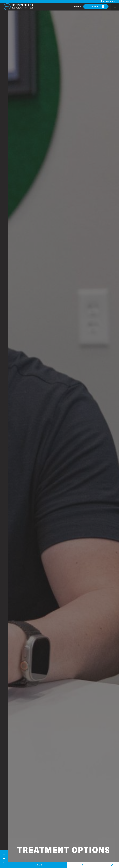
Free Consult (94, 6)
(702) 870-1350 (74, 7)
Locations (108, 1)
